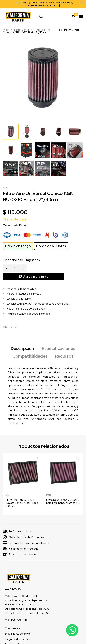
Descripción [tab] (22, 340)
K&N (5, 188)
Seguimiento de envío (17, 625)
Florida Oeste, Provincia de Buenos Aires (28, 605)
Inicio (6, 30)
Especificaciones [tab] (59, 340)
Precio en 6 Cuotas (51, 246)
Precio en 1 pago (18, 246)
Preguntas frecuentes (17, 631)
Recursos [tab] (64, 348)
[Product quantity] (15, 268)
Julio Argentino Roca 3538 (34, 601)
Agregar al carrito (58, 268)
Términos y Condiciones (18, 636)
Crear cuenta (12, 620)
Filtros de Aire (43, 30)
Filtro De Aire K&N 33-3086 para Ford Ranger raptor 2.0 (63, 493)
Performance (22, 30)
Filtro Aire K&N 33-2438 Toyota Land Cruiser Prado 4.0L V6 (22, 495)
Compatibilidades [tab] (30, 348)
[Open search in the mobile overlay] (49, 16)
